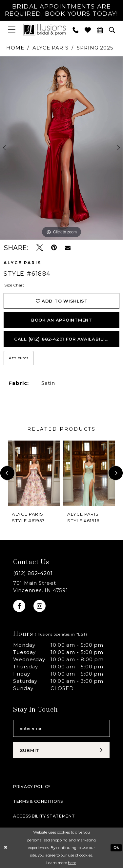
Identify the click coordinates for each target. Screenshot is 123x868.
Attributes (19, 358)
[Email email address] (61, 728)
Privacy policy (32, 787)
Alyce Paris (50, 48)
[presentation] (34, 473)
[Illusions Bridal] (44, 30)
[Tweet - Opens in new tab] (40, 248)
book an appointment (62, 320)
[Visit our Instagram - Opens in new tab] (40, 606)
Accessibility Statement (44, 816)
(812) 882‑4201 (33, 573)
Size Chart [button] (14, 285)
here (72, 863)
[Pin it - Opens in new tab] (54, 248)
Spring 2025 (95, 48)
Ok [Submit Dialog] (116, 847)
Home (15, 48)
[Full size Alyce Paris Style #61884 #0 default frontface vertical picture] (61, 148)
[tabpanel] (61, 148)
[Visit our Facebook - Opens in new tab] (19, 606)
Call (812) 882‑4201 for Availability (63, 339)
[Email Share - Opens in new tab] (68, 248)
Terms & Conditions (38, 801)
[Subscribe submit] (61, 750)
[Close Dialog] (5, 848)
